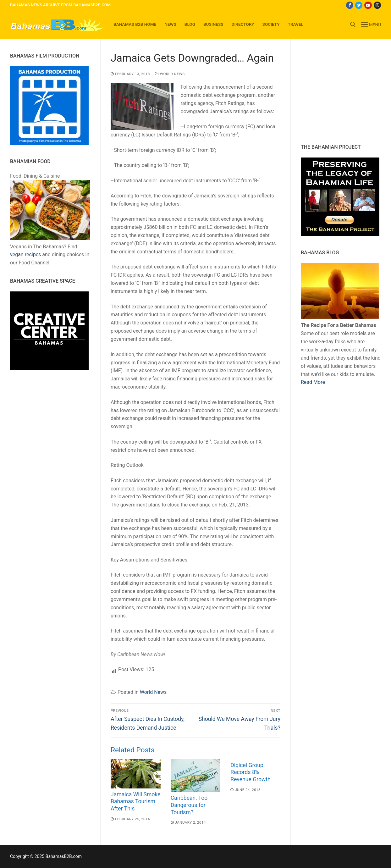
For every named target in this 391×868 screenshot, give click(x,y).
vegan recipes (25, 254)
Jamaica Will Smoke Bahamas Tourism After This (136, 802)
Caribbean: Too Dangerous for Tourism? (189, 805)
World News (170, 74)
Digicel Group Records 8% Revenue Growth (250, 772)
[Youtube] (368, 5)
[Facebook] (350, 5)
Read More (313, 382)
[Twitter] (359, 5)
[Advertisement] (340, 91)
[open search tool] (353, 25)
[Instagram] (377, 5)
